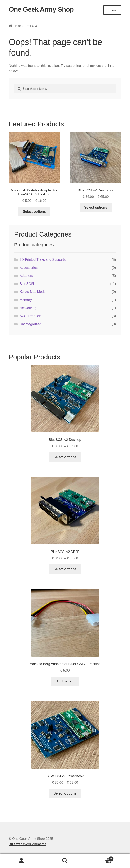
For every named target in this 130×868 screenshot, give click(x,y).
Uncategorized (30, 324)
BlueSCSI (27, 284)
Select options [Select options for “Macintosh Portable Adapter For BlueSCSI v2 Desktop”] (34, 212)
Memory (26, 300)
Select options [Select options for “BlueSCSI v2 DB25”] (65, 569)
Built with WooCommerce (28, 844)
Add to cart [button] (65, 681)
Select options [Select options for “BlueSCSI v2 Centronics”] (96, 207)
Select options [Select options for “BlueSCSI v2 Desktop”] (65, 457)
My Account (22, 861)
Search (65, 861)
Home (17, 26)
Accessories (29, 268)
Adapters (26, 276)
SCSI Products (31, 316)
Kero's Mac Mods (33, 292)
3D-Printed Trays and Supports (43, 260)
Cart (100, 858)
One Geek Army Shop (41, 9)
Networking (28, 308)
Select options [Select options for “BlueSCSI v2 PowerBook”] (65, 793)
